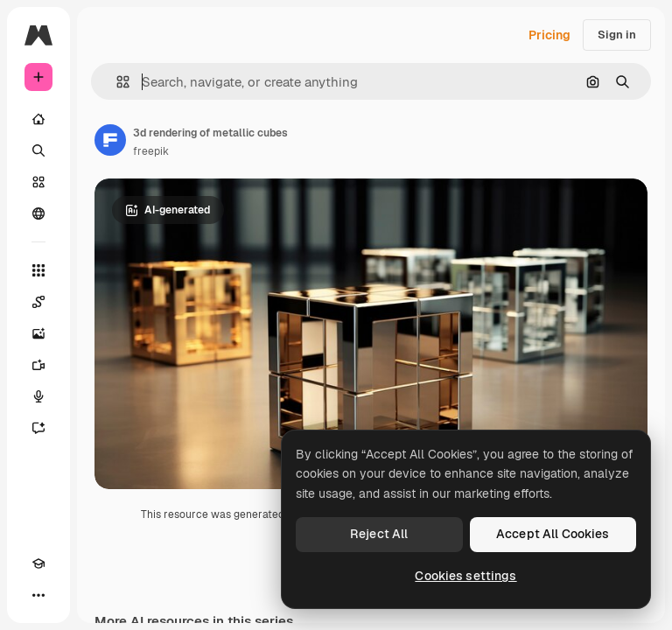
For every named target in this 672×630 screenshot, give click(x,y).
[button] (116, 82)
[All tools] (38, 270)
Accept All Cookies (553, 534)
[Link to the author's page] (110, 140)
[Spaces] (38, 302)
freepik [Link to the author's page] (151, 151)
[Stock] (38, 182)
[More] (38, 595)
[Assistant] (38, 428)
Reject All (379, 534)
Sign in (617, 35)
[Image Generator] (38, 333)
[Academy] (38, 563)
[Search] (38, 150)
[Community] (38, 213)
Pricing (549, 35)
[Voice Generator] (38, 396)
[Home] (38, 119)
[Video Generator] (38, 365)
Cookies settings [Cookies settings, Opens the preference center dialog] (465, 576)
